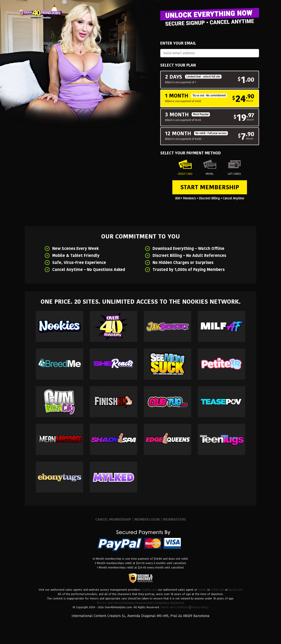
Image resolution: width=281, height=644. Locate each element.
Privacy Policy (200, 607)
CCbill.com (218, 590)
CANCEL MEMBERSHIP (113, 519)
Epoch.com (236, 590)
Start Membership (210, 187)
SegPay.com (149, 590)
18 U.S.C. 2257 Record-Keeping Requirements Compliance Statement (140, 603)
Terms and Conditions (175, 607)
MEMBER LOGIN (147, 519)
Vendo (202, 590)
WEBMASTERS (174, 519)
